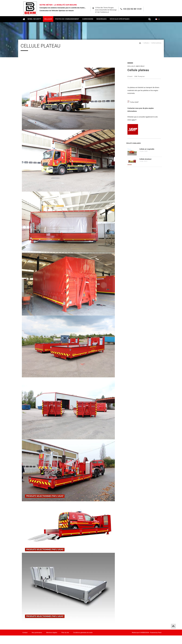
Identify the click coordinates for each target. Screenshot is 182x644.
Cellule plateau (156, 43)
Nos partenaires (37, 633)
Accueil (24, 19)
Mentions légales (52, 633)
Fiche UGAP (135, 102)
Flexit (160, 633)
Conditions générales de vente (83, 633)
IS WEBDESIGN (144, 633)
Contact (25, 633)
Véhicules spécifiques (120, 19)
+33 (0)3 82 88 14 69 (132, 9)
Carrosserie (88, 19)
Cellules (48, 19)
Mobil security (34, 19)
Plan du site (65, 633)
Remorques (101, 19)
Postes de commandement (67, 19)
